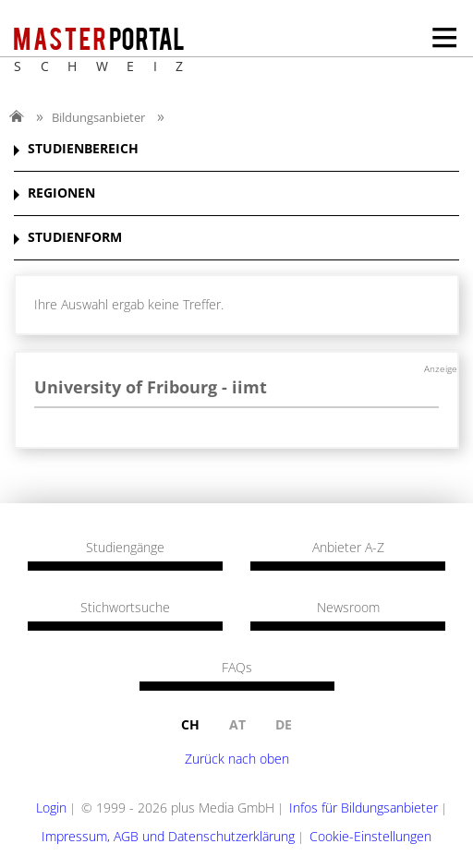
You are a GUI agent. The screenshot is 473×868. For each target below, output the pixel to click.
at (237, 724)
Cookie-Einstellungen (370, 836)
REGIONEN (61, 193)
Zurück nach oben (237, 759)
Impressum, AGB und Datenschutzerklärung (168, 836)
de (284, 724)
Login (51, 808)
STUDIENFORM (75, 238)
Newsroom (348, 608)
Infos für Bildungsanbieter (364, 808)
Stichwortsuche (125, 608)
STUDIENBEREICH (83, 149)
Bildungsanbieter (98, 117)
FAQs (237, 668)
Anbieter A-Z (348, 548)
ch (190, 724)
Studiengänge (125, 548)
